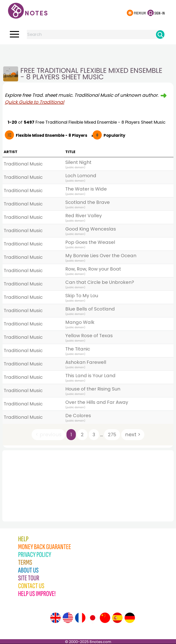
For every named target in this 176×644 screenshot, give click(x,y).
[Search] (160, 34)
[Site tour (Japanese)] (93, 618)
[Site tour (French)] (80, 618)
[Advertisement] (88, 54)
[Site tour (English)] (55, 618)
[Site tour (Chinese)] (105, 618)
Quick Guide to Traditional (34, 102)
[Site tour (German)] (130, 618)
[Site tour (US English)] (68, 618)
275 (112, 435)
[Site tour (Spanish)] (117, 618)
